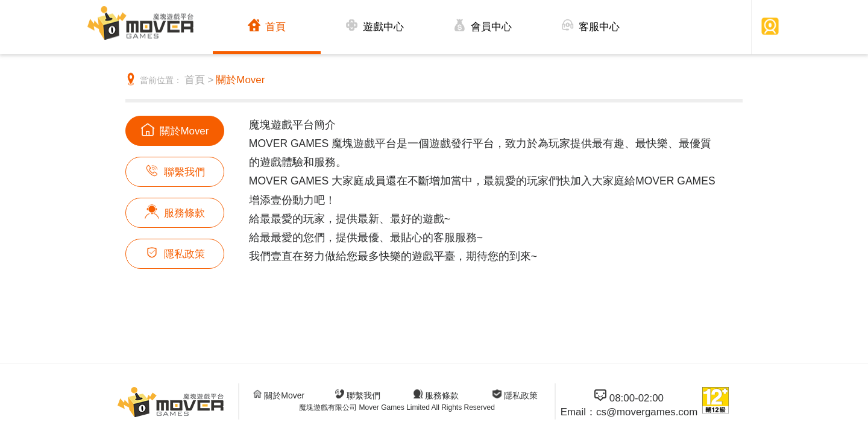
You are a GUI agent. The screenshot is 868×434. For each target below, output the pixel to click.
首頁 (267, 26)
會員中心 (483, 26)
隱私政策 (175, 253)
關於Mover (240, 80)
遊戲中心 (375, 26)
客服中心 (590, 26)
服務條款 (175, 212)
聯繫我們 (175, 171)
